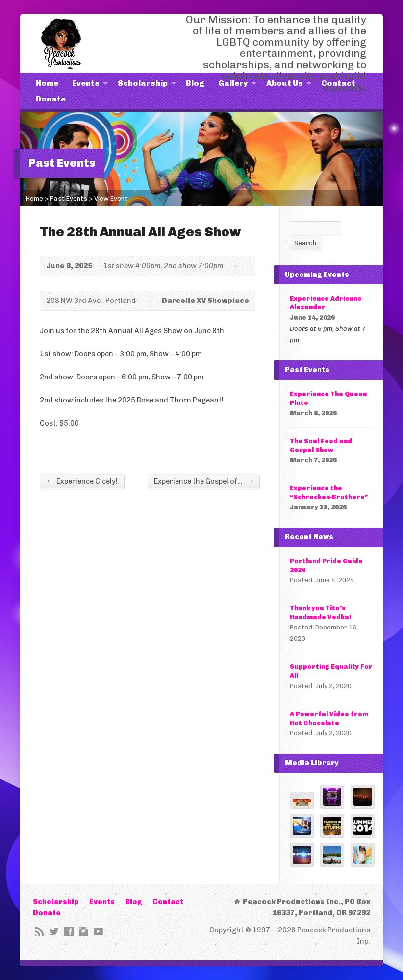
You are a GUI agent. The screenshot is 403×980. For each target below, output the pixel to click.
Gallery (233, 83)
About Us (285, 83)
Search (305, 243)
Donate (51, 99)
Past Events (69, 198)
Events (86, 83)
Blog (195, 83)
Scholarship (143, 83)
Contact (338, 83)
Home (47, 83)
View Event (111, 198)
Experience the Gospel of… (203, 481)
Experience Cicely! (82, 481)
